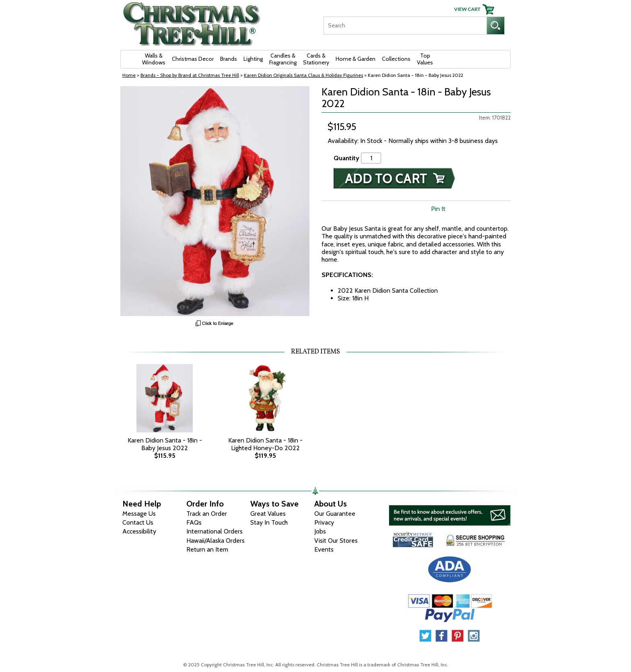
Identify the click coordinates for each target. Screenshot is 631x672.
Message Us (139, 514)
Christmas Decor (193, 59)
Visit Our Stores (336, 541)
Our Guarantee (335, 514)
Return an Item (207, 549)
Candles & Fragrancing (283, 59)
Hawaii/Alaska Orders (215, 541)
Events (324, 549)
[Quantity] (371, 158)
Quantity (346, 158)
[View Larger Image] (215, 201)
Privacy (324, 522)
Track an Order (207, 514)
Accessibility (139, 531)
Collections (396, 59)
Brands (229, 59)
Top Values (425, 59)
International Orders (214, 531)
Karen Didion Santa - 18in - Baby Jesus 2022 (165, 444)
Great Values (268, 514)
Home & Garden (356, 59)
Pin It (438, 209)
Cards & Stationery (316, 59)
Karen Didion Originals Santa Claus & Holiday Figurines (303, 75)
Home (129, 75)
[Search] (405, 26)
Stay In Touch (269, 522)
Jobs (320, 531)
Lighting (253, 59)
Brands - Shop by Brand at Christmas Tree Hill (190, 75)
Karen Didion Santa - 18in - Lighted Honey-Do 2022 (265, 444)
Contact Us (138, 522)
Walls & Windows (154, 59)
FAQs (194, 522)
